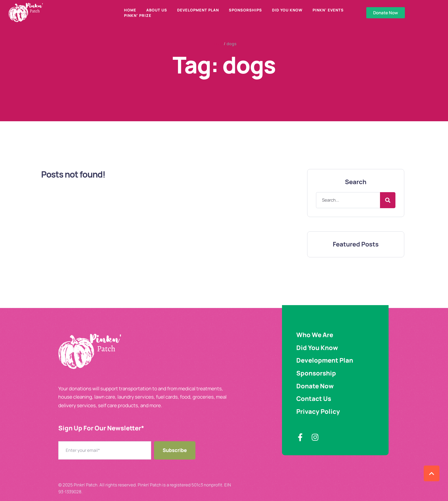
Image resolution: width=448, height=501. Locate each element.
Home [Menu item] (130, 10)
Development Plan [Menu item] (198, 10)
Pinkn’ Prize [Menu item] (138, 15)
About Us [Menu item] (157, 10)
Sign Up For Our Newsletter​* (101, 428)
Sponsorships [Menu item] (245, 10)
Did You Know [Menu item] (287, 10)
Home (217, 44)
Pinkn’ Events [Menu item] (328, 10)
